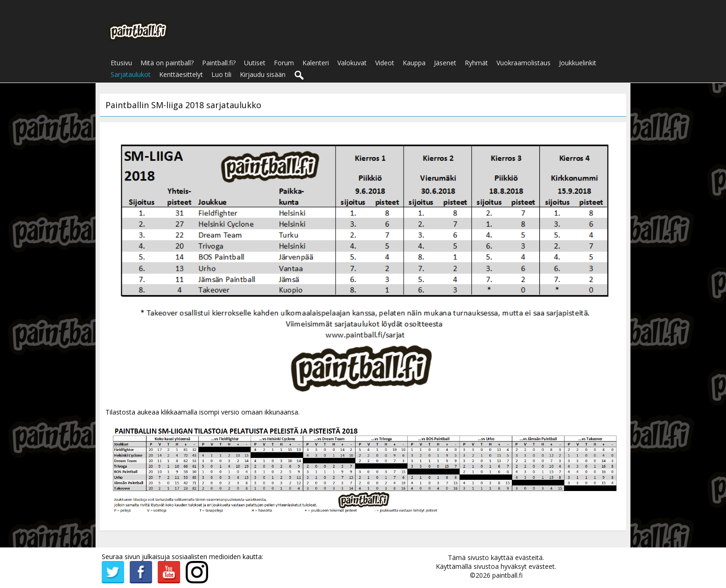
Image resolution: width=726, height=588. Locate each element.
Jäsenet (445, 63)
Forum (284, 63)
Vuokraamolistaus (524, 63)
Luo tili (221, 74)
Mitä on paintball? (167, 63)
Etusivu (121, 63)
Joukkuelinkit (578, 63)
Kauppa (414, 63)
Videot (385, 63)
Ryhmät (476, 63)
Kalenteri (316, 63)
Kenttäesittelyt (181, 74)
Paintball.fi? (219, 63)
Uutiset (255, 63)
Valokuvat (352, 63)
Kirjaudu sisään (263, 74)
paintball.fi (507, 575)
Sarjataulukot (131, 74)
